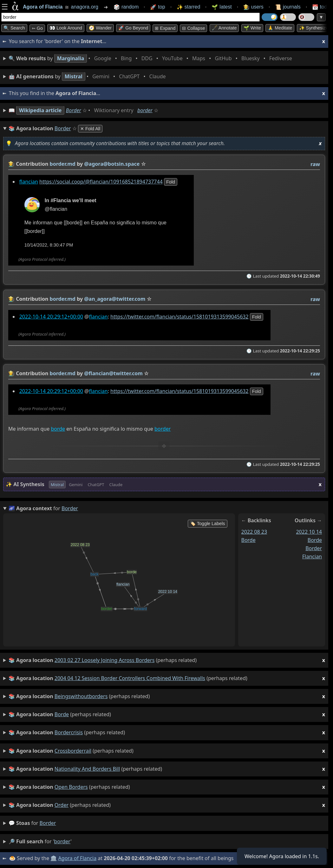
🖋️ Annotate (224, 28)
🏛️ (54, 858)
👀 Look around (66, 28)
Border (74, 110)
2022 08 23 (254, 532)
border (145, 110)
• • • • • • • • (152, 58)
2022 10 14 (309, 532)
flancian (29, 182)
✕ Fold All (90, 129)
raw (315, 164)
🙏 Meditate (280, 28)
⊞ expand (165, 28)
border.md (63, 164)
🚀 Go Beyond (133, 28)
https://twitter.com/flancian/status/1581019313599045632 (180, 317)
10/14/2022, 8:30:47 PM (49, 245)
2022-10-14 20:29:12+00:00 (51, 317)
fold (171, 182)
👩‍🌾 (11, 164)
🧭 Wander (100, 28)
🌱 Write (252, 28)
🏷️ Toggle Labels (208, 524)
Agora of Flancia (78, 858)
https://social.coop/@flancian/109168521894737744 (101, 182)
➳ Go (37, 28)
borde (58, 429)
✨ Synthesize (314, 28)
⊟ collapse (193, 28)
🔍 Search (14, 28)
